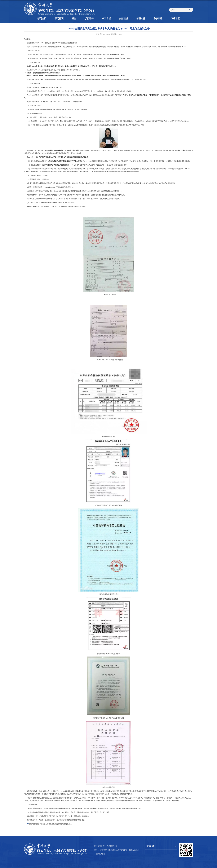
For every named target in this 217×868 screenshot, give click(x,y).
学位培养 (89, 19)
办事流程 (158, 19)
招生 (74, 19)
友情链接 (151, 846)
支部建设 (123, 19)
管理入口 (100, 854)
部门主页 (42, 19)
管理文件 (141, 19)
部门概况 (59, 19)
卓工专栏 (106, 19)
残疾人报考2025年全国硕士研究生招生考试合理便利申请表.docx (50, 824)
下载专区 (175, 19)
